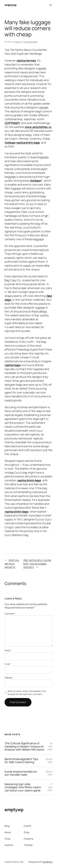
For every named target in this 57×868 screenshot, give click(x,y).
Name (8, 650)
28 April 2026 (50, 746)
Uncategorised (30, 42)
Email (8, 664)
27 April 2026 (50, 787)
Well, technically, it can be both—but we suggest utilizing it (37, 564)
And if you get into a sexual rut (12, 564)
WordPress (47, 862)
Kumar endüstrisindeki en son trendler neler (21, 773)
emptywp (11, 5)
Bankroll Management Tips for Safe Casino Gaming (21, 761)
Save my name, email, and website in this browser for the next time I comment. (27, 693)
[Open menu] (51, 5)
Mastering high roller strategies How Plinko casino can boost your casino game (23, 787)
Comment (10, 614)
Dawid (18, 42)
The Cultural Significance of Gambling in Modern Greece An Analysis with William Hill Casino (24, 746)
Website (8, 678)
